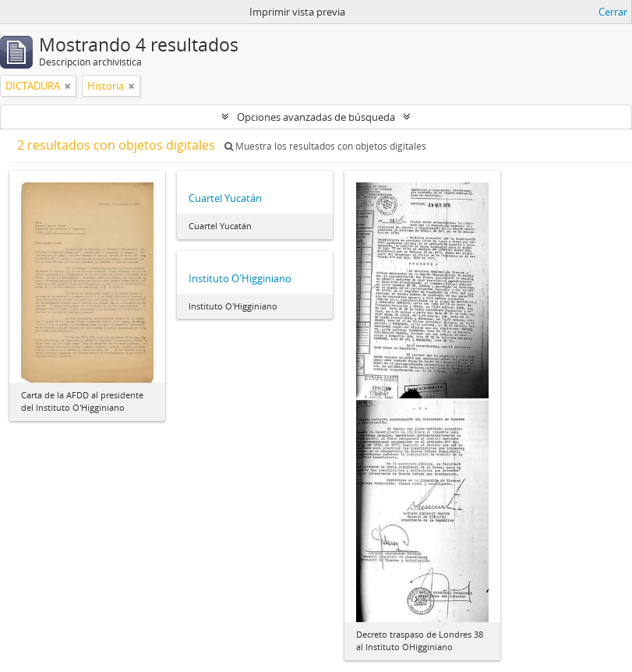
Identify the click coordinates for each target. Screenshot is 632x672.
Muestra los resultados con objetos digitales (325, 146)
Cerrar (613, 12)
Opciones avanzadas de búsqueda (316, 117)
